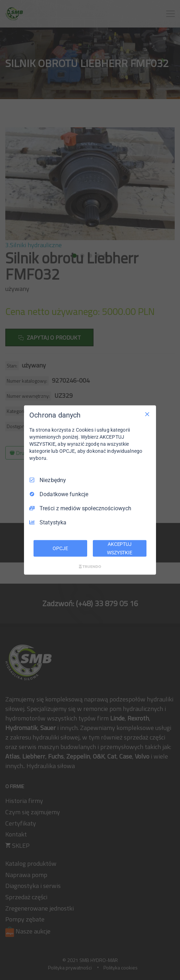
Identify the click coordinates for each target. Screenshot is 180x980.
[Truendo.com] (90, 567)
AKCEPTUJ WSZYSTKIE (120, 548)
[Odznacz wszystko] (147, 414)
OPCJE (60, 548)
